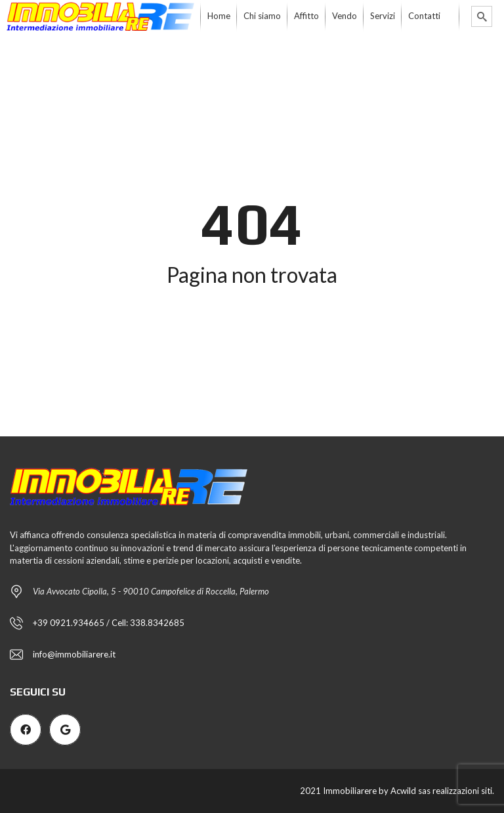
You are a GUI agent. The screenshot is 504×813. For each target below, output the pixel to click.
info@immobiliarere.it (74, 654)
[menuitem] (219, 16)
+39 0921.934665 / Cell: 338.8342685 (109, 623)
